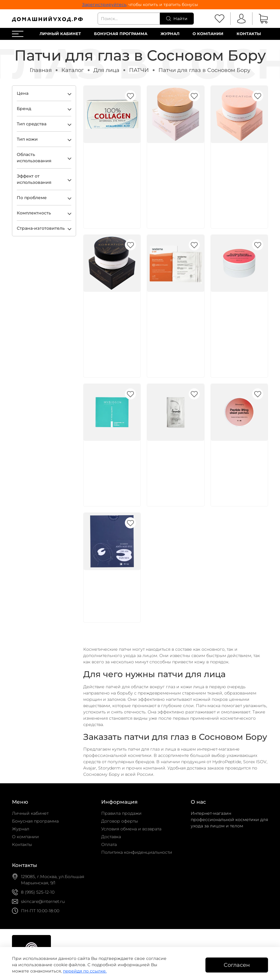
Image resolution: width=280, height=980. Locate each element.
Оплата (109, 844)
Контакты (249, 34)
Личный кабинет (60, 34)
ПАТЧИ (139, 70)
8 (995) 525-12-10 (38, 892)
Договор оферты (120, 821)
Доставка (111, 837)
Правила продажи (121, 813)
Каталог (73, 70)
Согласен (237, 965)
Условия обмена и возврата (131, 829)
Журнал (170, 34)
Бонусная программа (121, 34)
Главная (41, 70)
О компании (208, 34)
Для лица (106, 70)
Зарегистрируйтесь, (105, 4)
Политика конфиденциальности (137, 852)
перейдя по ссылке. (85, 971)
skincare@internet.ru (43, 901)
